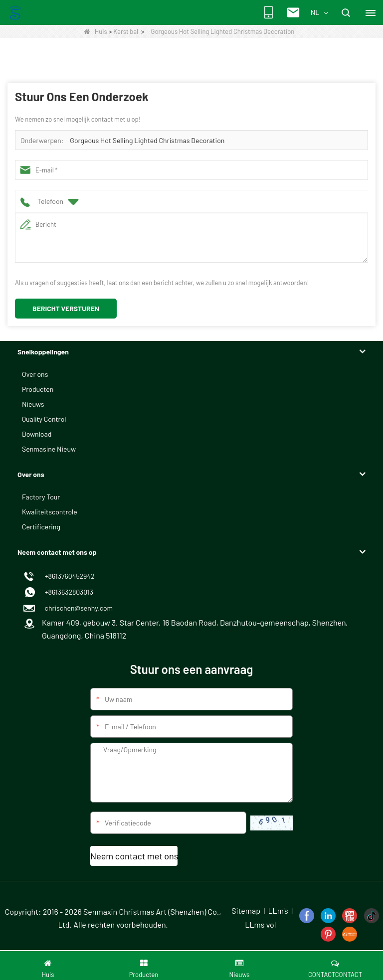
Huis (96, 31)
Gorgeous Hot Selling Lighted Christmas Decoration (147, 140)
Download (37, 434)
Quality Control (44, 419)
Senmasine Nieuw (49, 449)
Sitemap (246, 910)
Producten (38, 389)
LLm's (278, 910)
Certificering (41, 527)
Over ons (35, 374)
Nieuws (33, 404)
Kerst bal (126, 31)
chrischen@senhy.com (77, 608)
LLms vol (260, 924)
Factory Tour (41, 497)
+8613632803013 (68, 592)
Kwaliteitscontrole (50, 512)
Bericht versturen (66, 308)
